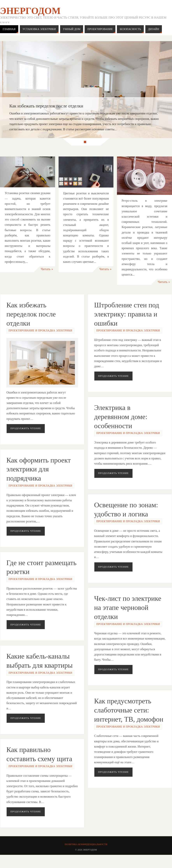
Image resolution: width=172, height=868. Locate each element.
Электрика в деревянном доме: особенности (121, 418)
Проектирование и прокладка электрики (40, 331)
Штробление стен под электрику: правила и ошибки (127, 314)
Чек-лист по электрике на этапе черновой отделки (128, 615)
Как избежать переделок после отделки (31, 314)
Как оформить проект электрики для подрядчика (39, 470)
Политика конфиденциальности (86, 844)
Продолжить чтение (26, 428)
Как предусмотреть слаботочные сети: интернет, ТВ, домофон (129, 719)
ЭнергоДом (30, 11)
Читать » (47, 269)
